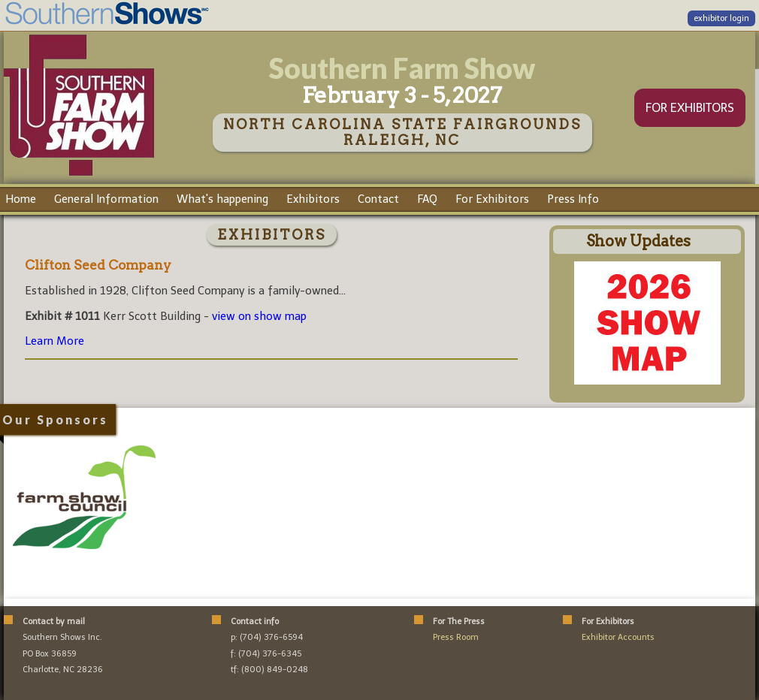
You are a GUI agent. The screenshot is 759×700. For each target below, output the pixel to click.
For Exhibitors (492, 199)
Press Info (573, 199)
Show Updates (638, 241)
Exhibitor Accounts (618, 637)
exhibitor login (721, 18)
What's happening (222, 199)
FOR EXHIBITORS (690, 108)
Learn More (54, 341)
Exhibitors (313, 199)
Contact (378, 199)
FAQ (427, 199)
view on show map (259, 316)
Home (21, 199)
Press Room (456, 637)
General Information (106, 199)
